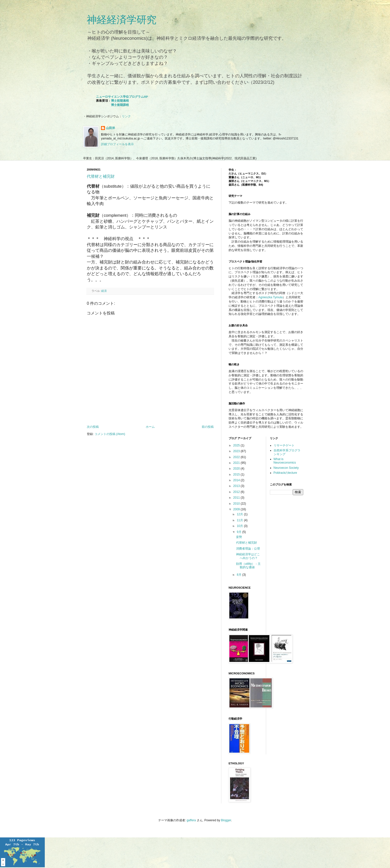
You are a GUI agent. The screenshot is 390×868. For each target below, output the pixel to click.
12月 (240, 514)
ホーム (150, 427)
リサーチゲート (284, 445)
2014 (237, 480)
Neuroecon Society (286, 468)
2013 (237, 486)
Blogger (226, 820)
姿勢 (239, 537)
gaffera (191, 820)
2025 (237, 445)
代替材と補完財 (101, 176)
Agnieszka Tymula (270, 297)
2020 (237, 469)
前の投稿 (208, 427)
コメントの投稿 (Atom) (110, 434)
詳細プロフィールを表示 (117, 144)
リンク (126, 116)
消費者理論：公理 (248, 549)
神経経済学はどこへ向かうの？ (248, 556)
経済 (104, 291)
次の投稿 (93, 427)
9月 (240, 532)
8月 (240, 575)
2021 (237, 463)
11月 (240, 520)
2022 (237, 457)
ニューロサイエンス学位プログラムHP (122, 97)
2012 (237, 492)
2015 (237, 475)
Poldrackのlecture (285, 473)
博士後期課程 (120, 105)
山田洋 (110, 128)
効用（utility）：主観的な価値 (248, 565)
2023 (237, 451)
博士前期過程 (120, 101)
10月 (240, 526)
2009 (237, 509)
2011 (237, 498)
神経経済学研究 (122, 20)
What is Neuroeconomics (285, 461)
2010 (237, 504)
